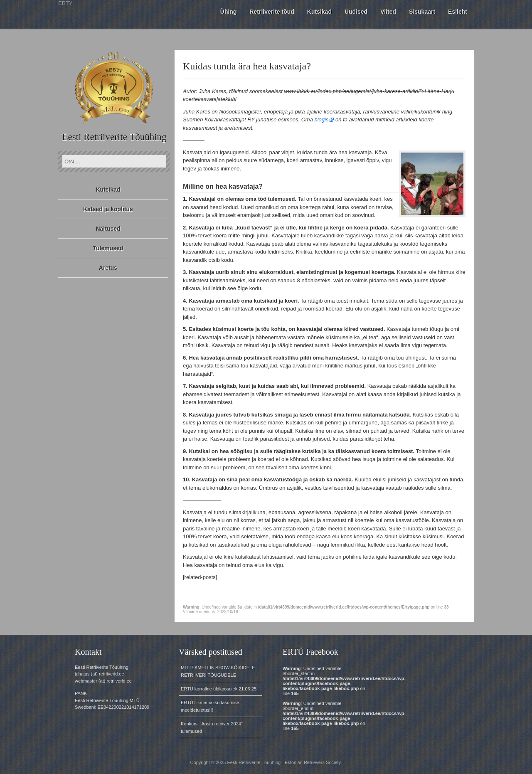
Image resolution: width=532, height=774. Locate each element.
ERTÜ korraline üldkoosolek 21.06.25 (219, 689)
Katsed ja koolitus (108, 209)
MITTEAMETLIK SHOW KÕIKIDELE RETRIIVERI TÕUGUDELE (218, 671)
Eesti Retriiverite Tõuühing (114, 137)
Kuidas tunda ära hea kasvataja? (247, 66)
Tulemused (108, 248)
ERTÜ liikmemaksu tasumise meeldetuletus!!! (210, 706)
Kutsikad (108, 190)
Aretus (108, 268)
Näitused (108, 229)
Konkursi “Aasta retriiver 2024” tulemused (212, 727)
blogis (322, 120)
